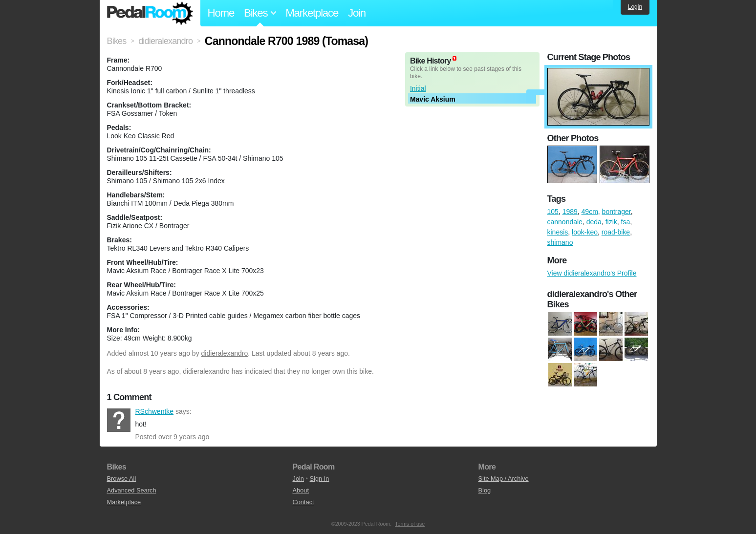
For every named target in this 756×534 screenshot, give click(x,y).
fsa (626, 222)
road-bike (616, 232)
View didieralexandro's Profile (592, 273)
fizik (611, 222)
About (301, 490)
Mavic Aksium (433, 99)
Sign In (320, 479)
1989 (570, 212)
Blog (485, 490)
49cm (590, 212)
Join (357, 13)
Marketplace (312, 13)
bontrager (616, 212)
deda (594, 222)
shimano (560, 242)
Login (635, 7)
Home (221, 13)
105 (553, 212)
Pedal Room (150, 13)
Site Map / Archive (504, 479)
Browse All (122, 479)
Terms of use (410, 524)
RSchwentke (119, 420)
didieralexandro (225, 353)
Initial (418, 88)
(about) (454, 58)
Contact (303, 502)
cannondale (565, 222)
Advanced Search (132, 490)
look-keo (585, 232)
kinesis (558, 232)
